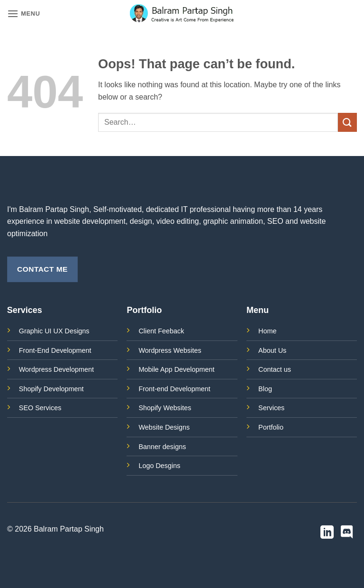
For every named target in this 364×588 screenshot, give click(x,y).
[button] (24, 14)
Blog (265, 389)
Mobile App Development (176, 369)
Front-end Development (174, 389)
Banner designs (162, 447)
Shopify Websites (165, 408)
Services (271, 408)
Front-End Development (55, 350)
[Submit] (347, 122)
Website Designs (164, 427)
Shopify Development (51, 389)
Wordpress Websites (170, 350)
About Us (272, 350)
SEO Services (40, 408)
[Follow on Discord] (347, 533)
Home (267, 331)
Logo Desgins (159, 466)
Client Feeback (161, 331)
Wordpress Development (56, 369)
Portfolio (271, 427)
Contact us (275, 369)
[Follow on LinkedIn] (327, 533)
